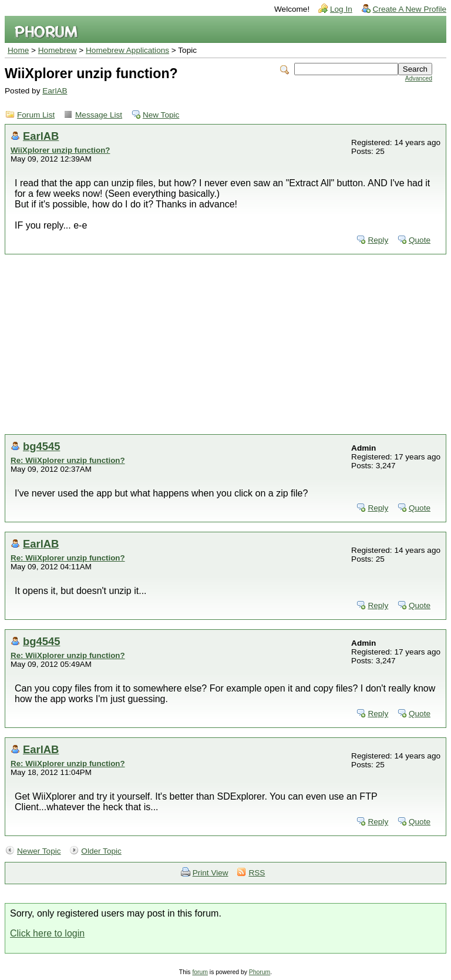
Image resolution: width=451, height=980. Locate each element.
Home (18, 50)
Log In (341, 9)
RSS (257, 873)
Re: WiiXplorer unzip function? (68, 460)
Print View (211, 873)
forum (200, 972)
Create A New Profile (410, 9)
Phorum (260, 972)
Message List (99, 115)
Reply (378, 240)
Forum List (36, 115)
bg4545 (41, 446)
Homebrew (58, 50)
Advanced (419, 78)
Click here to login (47, 933)
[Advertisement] (225, 346)
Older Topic (101, 851)
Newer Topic (39, 851)
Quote (420, 240)
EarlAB (55, 91)
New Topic (161, 115)
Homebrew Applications (127, 50)
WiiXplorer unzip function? (60, 150)
